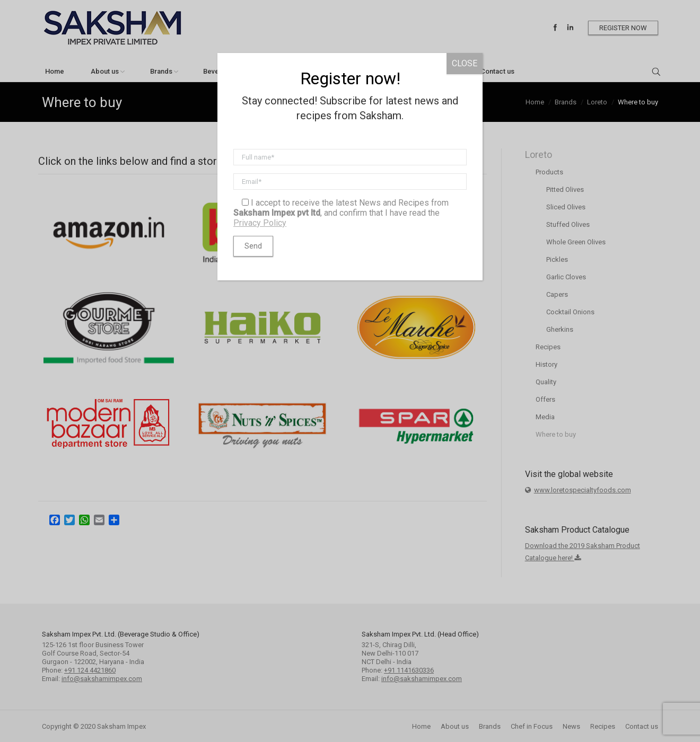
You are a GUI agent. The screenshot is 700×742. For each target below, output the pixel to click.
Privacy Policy (260, 223)
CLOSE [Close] (465, 63)
